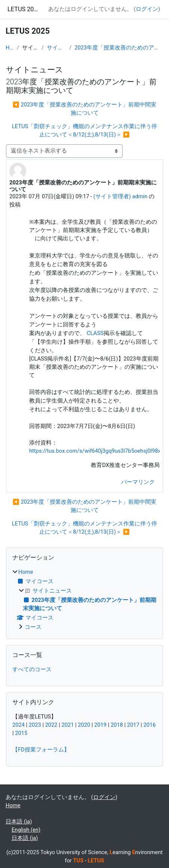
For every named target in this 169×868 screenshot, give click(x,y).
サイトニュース (56, 48)
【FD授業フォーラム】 (41, 750)
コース (33, 627)
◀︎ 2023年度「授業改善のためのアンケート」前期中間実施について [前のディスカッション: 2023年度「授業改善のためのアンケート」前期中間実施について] (85, 109)
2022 (51, 725)
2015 (21, 733)
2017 (133, 725)
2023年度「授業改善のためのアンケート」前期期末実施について (119, 48)
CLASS (95, 333)
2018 (117, 725)
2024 (19, 725)
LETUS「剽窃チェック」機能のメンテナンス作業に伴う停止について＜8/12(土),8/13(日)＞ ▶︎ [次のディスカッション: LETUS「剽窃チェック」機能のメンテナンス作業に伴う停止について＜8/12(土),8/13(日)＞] (84, 130)
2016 (150, 725)
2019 (100, 725)
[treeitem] (84, 600)
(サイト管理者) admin (121, 196)
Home (10, 48)
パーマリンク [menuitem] (138, 482)
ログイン (147, 9)
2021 (67, 725)
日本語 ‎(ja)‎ (19, 822)
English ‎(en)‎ (26, 830)
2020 (84, 725)
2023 (35, 725)
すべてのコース (32, 669)
